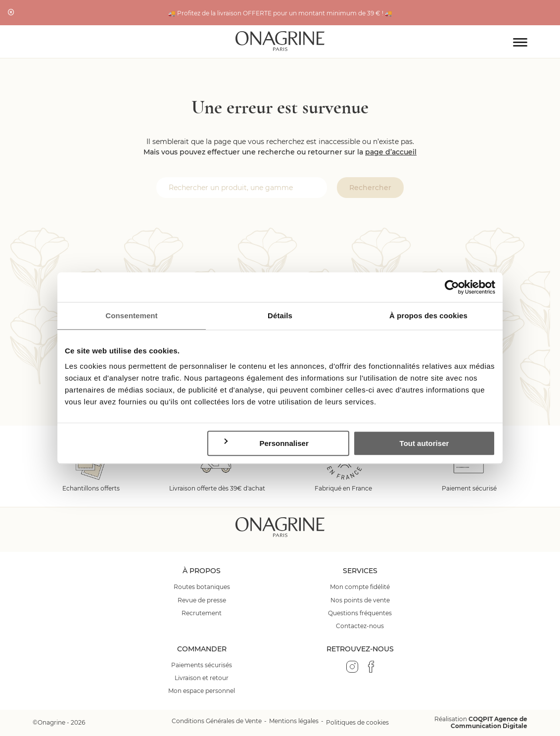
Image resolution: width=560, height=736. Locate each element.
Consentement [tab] (131, 316)
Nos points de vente (360, 600)
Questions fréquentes (360, 613)
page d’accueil (391, 152)
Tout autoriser (424, 443)
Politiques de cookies (357, 722)
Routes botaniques (202, 587)
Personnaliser (266, 443)
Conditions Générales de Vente (217, 721)
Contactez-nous (360, 626)
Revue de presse (202, 600)
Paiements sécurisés (202, 665)
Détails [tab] (280, 316)
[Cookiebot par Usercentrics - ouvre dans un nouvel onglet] (452, 287)
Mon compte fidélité (360, 587)
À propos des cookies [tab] (428, 316)
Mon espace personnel (202, 691)
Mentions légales (294, 721)
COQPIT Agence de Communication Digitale (489, 722)
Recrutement (202, 613)
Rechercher (370, 188)
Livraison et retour (202, 678)
